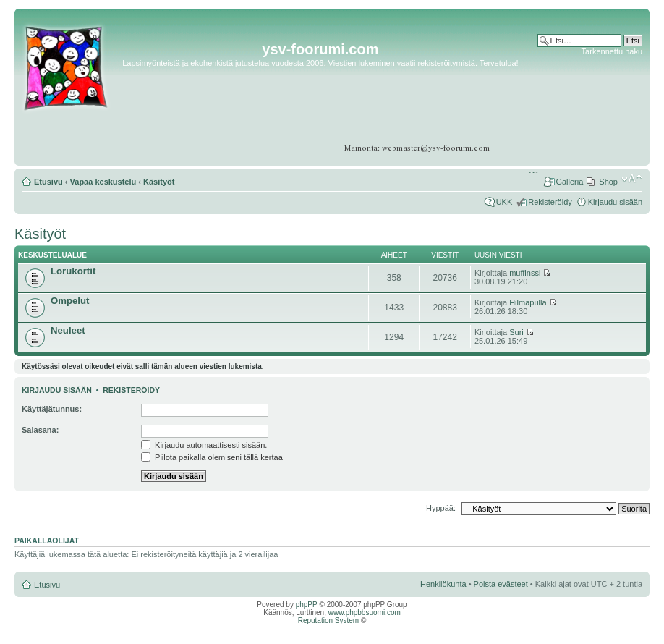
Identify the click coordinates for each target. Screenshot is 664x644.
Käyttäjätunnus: (52, 409)
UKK (505, 202)
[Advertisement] (586, 101)
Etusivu (48, 182)
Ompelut (70, 301)
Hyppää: (441, 508)
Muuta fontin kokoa (632, 179)
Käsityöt (159, 182)
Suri (516, 332)
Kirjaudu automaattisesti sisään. (204, 445)
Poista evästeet (501, 584)
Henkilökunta (443, 584)
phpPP (307, 605)
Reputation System (329, 620)
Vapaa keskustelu (103, 182)
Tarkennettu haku (612, 51)
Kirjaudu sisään (615, 202)
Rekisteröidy (550, 202)
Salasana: (40, 430)
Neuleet (68, 330)
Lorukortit (73, 271)
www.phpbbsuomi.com (365, 613)
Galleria (569, 182)
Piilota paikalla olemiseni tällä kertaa (212, 457)
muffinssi (525, 273)
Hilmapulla (528, 302)
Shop (608, 182)
